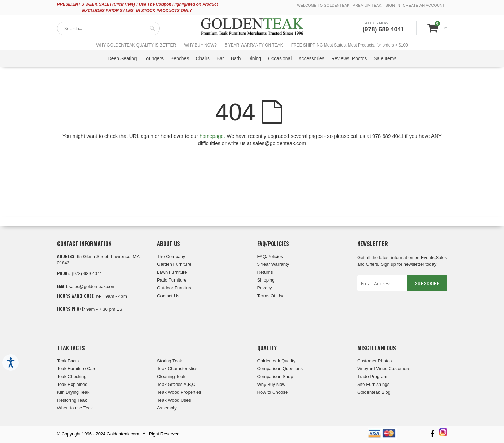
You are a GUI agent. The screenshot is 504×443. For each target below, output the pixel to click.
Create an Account (424, 5)
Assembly (167, 408)
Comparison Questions (280, 369)
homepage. (212, 136)
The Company (171, 256)
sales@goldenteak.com (92, 286)
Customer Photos (374, 361)
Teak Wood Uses (174, 400)
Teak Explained (72, 384)
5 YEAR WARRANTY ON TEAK (254, 45)
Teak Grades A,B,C (176, 384)
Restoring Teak (72, 400)
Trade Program (372, 376)
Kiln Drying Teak (73, 392)
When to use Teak (75, 408)
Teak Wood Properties (179, 392)
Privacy (265, 288)
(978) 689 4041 (383, 29)
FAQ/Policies (270, 256)
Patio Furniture (172, 280)
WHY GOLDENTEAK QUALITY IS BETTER (136, 45)
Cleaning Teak (171, 376)
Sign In (393, 5)
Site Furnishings (373, 384)
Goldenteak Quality (276, 361)
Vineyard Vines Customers (384, 369)
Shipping (266, 280)
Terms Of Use (271, 296)
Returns (265, 272)
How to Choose (273, 392)
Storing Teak (170, 361)
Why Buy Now (271, 384)
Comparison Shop (275, 376)
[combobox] (108, 28)
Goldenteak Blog (374, 392)
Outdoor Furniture (175, 288)
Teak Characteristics (177, 369)
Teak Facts (68, 361)
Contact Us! (169, 296)
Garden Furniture (174, 264)
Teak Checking (72, 376)
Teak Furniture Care (77, 369)
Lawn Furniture (172, 272)
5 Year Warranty (273, 264)
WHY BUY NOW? (200, 45)
